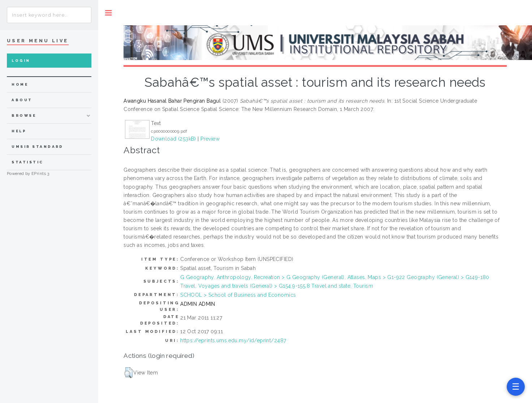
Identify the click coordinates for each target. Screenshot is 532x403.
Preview (210, 139)
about (22, 100)
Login (21, 61)
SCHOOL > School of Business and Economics (238, 295)
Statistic (27, 162)
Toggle (109, 13)
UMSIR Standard (38, 147)
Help (19, 131)
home (20, 84)
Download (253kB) (174, 139)
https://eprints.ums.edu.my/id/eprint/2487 (233, 340)
